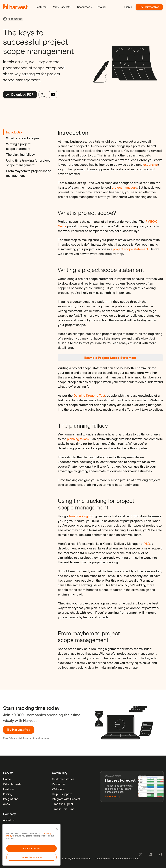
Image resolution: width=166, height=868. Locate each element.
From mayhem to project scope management (29, 173)
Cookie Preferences (32, 857)
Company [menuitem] (9, 814)
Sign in (128, 7)
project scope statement (131, 249)
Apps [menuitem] (6, 804)
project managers (124, 188)
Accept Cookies (31, 848)
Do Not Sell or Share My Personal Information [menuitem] (70, 859)
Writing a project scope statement (18, 146)
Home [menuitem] (7, 779)
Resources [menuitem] (59, 784)
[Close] (57, 829)
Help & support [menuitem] (62, 794)
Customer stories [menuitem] (63, 779)
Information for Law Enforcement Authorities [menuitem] (118, 859)
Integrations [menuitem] (11, 799)
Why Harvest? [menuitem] (12, 784)
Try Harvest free (149, 7)
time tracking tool (82, 516)
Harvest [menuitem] (8, 773)
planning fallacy (78, 439)
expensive (151, 165)
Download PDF (20, 95)
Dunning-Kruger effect (89, 396)
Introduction (15, 132)
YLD (147, 544)
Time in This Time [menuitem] (63, 809)
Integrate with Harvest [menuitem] (66, 799)
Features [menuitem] (9, 789)
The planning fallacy (20, 155)
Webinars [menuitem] (58, 789)
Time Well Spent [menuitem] (63, 804)
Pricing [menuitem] (8, 794)
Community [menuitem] (60, 773)
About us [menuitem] (9, 820)
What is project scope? (23, 138)
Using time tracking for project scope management (28, 163)
